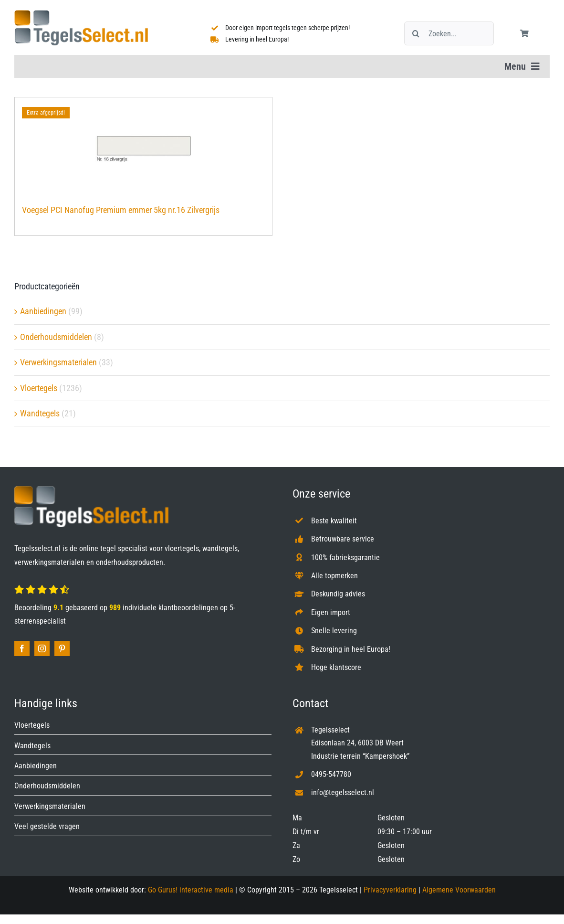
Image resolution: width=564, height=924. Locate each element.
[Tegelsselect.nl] (81, 14)
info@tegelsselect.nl (343, 792)
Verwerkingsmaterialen (58, 362)
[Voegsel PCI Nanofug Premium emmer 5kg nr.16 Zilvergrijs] (143, 146)
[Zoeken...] (449, 33)
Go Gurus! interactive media (191, 890)
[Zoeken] (416, 33)
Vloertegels (39, 388)
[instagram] (42, 648)
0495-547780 (331, 774)
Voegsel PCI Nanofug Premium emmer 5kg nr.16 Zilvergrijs (121, 210)
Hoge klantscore (336, 667)
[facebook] (22, 648)
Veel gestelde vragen (47, 826)
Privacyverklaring (390, 890)
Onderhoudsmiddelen (56, 337)
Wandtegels (40, 413)
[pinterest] (62, 648)
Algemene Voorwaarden (459, 890)
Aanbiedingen (43, 311)
